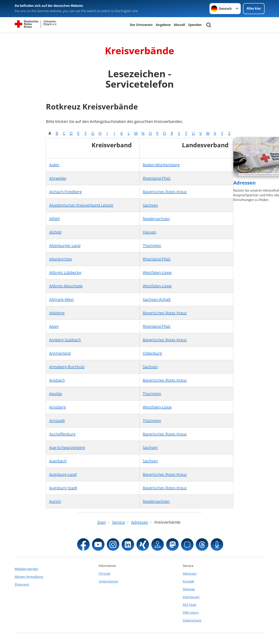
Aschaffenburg (62, 434)
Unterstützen (108, 581)
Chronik (104, 574)
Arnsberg (57, 407)
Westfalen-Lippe (157, 272)
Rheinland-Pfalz (157, 178)
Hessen (149, 232)
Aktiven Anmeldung (29, 577)
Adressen (244, 183)
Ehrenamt (22, 584)
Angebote (163, 25)
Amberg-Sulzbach (65, 340)
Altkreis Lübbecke (65, 272)
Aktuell (179, 25)
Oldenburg (152, 353)
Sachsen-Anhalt (157, 299)
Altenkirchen (61, 259)
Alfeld (54, 219)
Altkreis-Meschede (66, 286)
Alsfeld (55, 232)
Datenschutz (192, 620)
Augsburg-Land (63, 474)
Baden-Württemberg (161, 165)
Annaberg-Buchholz (67, 367)
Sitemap (189, 589)
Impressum (191, 597)
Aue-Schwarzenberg (67, 447)
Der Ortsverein (141, 25)
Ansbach (57, 380)
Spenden (195, 25)
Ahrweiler (58, 178)
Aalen (54, 165)
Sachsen (150, 205)
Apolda (56, 394)
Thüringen (152, 246)
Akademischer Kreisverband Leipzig (81, 205)
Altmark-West (62, 299)
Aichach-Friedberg (66, 192)
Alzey (54, 326)
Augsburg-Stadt (63, 488)
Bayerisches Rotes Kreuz (165, 192)
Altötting (57, 313)
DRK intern (191, 613)
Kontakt (189, 581)
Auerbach (58, 461)
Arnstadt (57, 421)
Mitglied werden (26, 569)
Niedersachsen (156, 219)
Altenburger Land (65, 246)
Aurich (55, 501)
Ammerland (60, 353)
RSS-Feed (189, 605)
